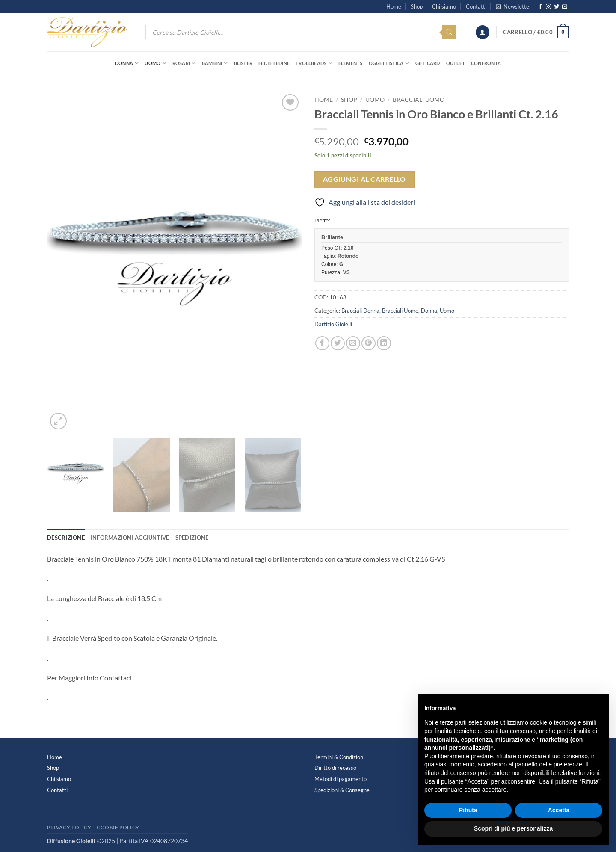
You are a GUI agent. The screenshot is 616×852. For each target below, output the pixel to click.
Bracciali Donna (360, 311)
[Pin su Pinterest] (369, 343)
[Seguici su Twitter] (557, 7)
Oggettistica (389, 63)
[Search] (449, 32)
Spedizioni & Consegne (342, 790)
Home (394, 6)
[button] (514, 6)
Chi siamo (444, 6)
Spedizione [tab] (192, 538)
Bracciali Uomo (419, 100)
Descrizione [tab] (66, 538)
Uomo (155, 63)
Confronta (486, 63)
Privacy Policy (69, 827)
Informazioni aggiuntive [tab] (130, 538)
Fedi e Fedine (274, 63)
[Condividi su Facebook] (322, 343)
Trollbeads (314, 63)
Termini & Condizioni (339, 757)
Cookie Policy (118, 827)
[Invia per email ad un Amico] (353, 343)
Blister (243, 63)
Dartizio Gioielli (333, 324)
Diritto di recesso (335, 768)
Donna (127, 63)
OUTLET (456, 63)
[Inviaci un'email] (565, 7)
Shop (417, 6)
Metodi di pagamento (341, 779)
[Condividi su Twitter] (338, 343)
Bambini (215, 63)
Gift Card (428, 63)
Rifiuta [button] (468, 810)
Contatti (476, 6)
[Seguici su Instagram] (548, 7)
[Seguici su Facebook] (540, 7)
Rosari (184, 63)
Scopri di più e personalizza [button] (513, 828)
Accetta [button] (559, 810)
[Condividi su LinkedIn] (384, 343)
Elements (351, 63)
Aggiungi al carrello (364, 179)
